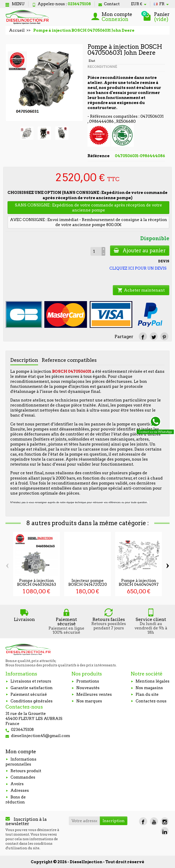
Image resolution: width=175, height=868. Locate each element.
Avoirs (17, 784)
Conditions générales (32, 701)
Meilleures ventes (94, 694)
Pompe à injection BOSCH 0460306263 (37, 583)
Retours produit (26, 771)
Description (24, 360)
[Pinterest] (164, 336)
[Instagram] (165, 821)
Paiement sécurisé (29, 694)
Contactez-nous (151, 701)
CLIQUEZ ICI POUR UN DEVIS (138, 268)
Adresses (20, 790)
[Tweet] (154, 336)
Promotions (88, 681)
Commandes (23, 777)
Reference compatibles (69, 360)
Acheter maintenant (141, 290)
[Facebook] (143, 821)
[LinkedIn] (165, 831)
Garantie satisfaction (32, 688)
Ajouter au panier (140, 250)
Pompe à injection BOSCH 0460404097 (139, 583)
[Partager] (143, 336)
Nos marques (89, 701)
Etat (92, 61)
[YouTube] (154, 821)
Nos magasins (149, 688)
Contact (109, 4)
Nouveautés (88, 688)
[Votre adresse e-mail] (84, 821)
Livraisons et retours (31, 681)
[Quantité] (96, 251)
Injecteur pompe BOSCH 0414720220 (88, 583)
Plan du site (147, 694)
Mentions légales (153, 681)
